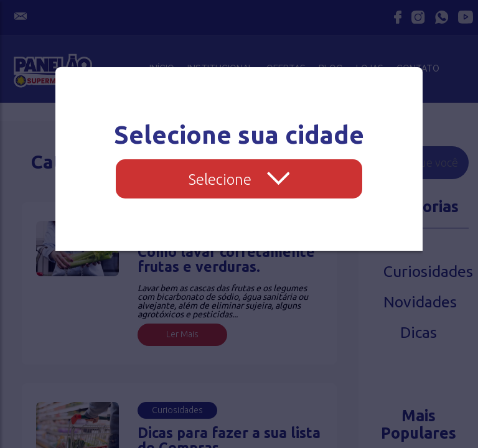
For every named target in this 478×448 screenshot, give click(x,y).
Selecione (239, 180)
